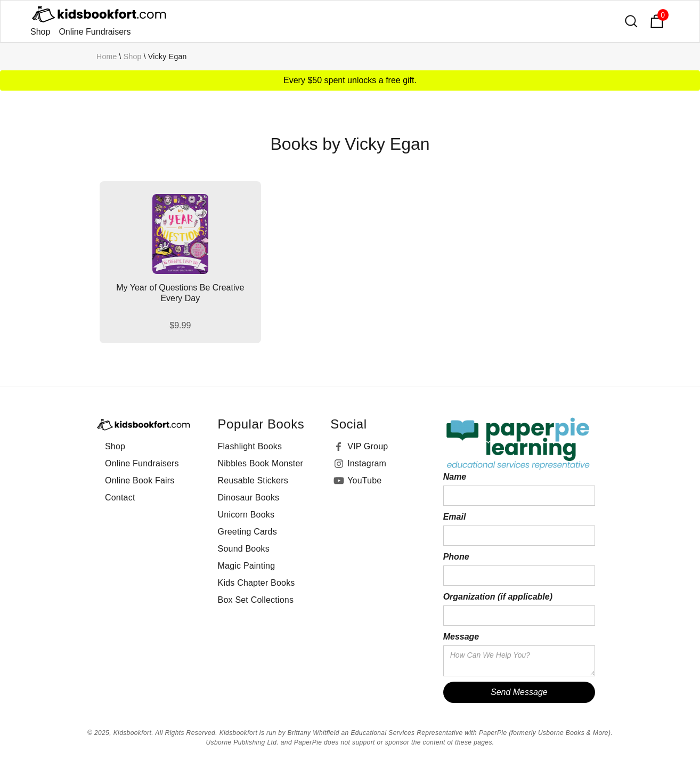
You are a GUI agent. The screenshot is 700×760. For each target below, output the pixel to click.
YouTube (364, 480)
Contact (120, 498)
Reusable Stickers (253, 480)
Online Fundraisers (95, 32)
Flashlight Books (250, 446)
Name (455, 477)
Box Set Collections (256, 600)
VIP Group (368, 446)
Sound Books (244, 549)
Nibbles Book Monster (261, 463)
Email (455, 517)
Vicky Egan (168, 56)
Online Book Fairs (140, 480)
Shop (40, 32)
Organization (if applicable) (498, 597)
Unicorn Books (246, 515)
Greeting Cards (247, 532)
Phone (456, 557)
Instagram (367, 463)
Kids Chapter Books (257, 583)
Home (107, 56)
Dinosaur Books (249, 498)
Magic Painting (247, 566)
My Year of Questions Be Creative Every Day (180, 293)
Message (461, 637)
